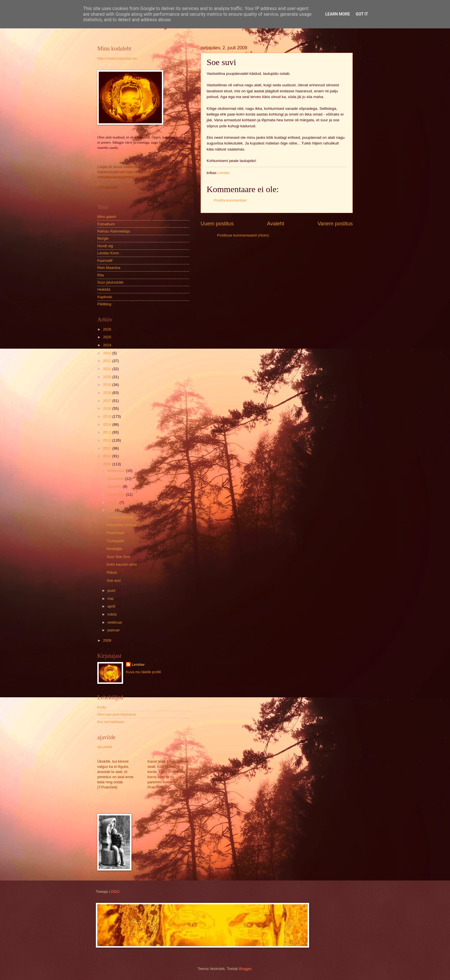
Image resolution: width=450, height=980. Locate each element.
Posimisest (115, 533)
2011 (108, 448)
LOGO (114, 892)
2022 (108, 361)
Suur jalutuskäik (110, 282)
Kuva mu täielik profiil (143, 672)
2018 (108, 393)
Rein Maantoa (109, 268)
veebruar (115, 622)
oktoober (115, 486)
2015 (108, 416)
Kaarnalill (105, 260)
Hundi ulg (105, 246)
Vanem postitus (335, 224)
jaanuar (114, 630)
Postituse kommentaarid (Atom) (243, 235)
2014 (108, 424)
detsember (117, 471)
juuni (112, 590)
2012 (108, 440)
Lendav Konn (108, 253)
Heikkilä (104, 289)
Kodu (102, 707)
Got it (362, 14)
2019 (108, 385)
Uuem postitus (217, 224)
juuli (111, 510)
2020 (108, 377)
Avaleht (276, 224)
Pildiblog (104, 304)
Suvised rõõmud (120, 517)
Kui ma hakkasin (111, 722)
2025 (108, 337)
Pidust (112, 572)
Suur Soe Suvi (118, 557)
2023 (108, 353)
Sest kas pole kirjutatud (116, 714)
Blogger (245, 969)
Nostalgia (114, 549)
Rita (101, 275)
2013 (108, 432)
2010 (108, 456)
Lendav (138, 664)
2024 (108, 345)
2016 (108, 408)
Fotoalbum (106, 224)
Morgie (103, 238)
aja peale (105, 747)
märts (113, 614)
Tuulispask (115, 541)
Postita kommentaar (230, 200)
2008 (108, 640)
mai (111, 599)
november (116, 479)
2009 (108, 464)
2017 (108, 401)
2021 (108, 369)
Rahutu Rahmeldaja (114, 231)
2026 (108, 329)
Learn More (338, 14)
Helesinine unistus (122, 525)
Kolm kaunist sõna (122, 564)
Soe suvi (114, 580)
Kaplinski (105, 297)
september (117, 494)
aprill (112, 606)
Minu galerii (107, 217)
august (113, 502)
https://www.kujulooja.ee (117, 58)
